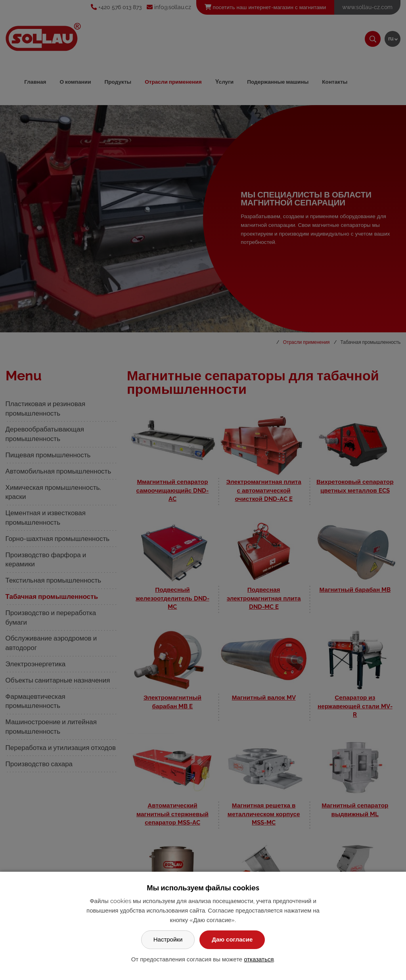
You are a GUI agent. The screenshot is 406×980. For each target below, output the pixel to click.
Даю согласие (232, 940)
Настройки (168, 940)
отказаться (259, 959)
